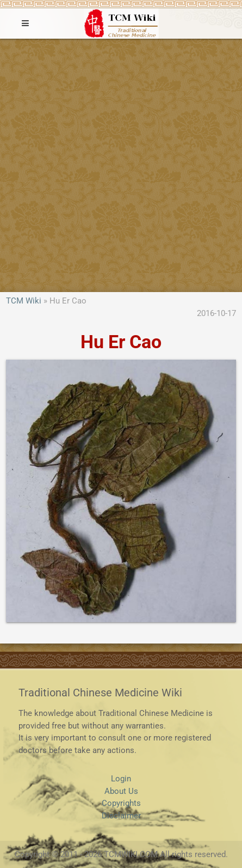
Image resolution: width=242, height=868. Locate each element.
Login (121, 779)
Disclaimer (121, 816)
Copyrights (121, 803)
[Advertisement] (121, 165)
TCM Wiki (24, 301)
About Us (121, 791)
